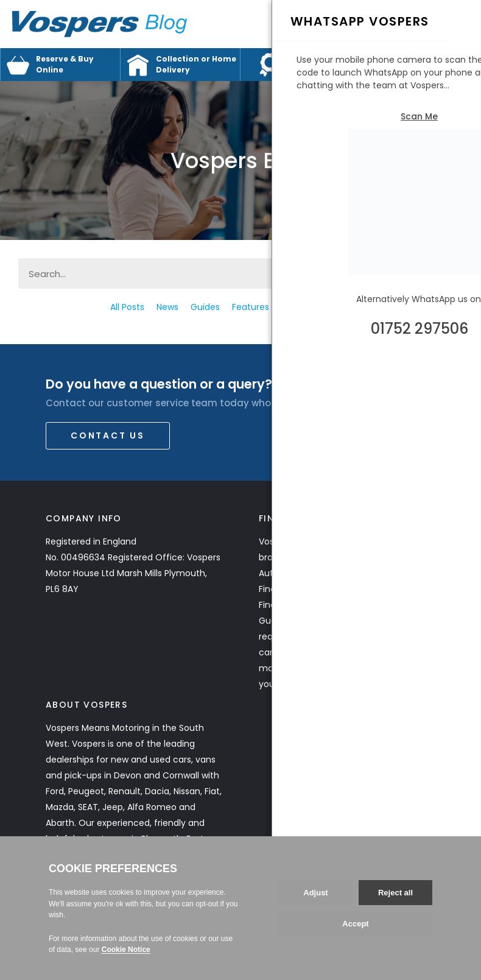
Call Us (427, 26)
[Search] (448, 273)
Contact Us (108, 435)
